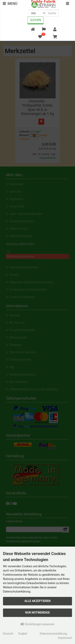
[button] (44, 30)
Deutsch (8, 634)
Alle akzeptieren (37, 601)
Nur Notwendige (37, 613)
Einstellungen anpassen (37, 624)
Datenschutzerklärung (53, 634)
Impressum (65, 638)
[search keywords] (52, 13)
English (23, 634)
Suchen (36, 20)
